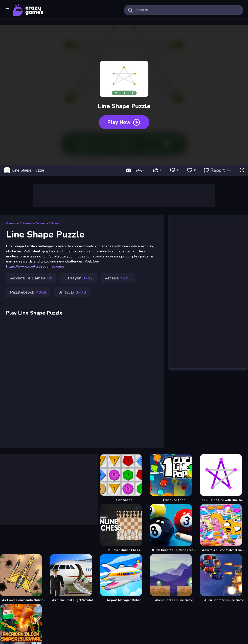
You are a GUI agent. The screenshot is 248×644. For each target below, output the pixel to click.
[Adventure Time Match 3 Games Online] (224, 528)
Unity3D (72, 292)
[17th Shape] (124, 478)
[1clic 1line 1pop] (174, 478)
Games (11, 223)
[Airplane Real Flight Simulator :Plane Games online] (74, 578)
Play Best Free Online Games (28, 10)
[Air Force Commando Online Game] (24, 578)
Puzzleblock (28, 292)
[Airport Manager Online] (124, 578)
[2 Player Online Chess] (124, 528)
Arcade (118, 278)
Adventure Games (32, 223)
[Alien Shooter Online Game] (224, 578)
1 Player (55, 223)
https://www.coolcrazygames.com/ (35, 266)
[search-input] (188, 10)
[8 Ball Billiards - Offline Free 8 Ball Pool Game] (174, 528)
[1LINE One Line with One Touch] (224, 478)
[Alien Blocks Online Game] (174, 578)
